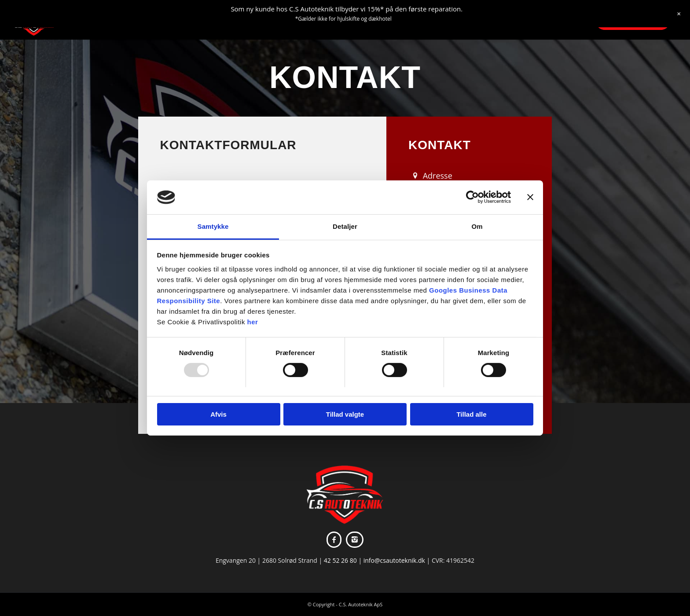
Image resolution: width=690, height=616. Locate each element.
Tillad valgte (345, 414)
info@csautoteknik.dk (394, 560)
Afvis (218, 414)
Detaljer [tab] (345, 226)
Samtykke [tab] (213, 226)
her (253, 322)
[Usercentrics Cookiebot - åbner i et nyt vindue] (472, 197)
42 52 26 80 (340, 560)
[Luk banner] (530, 197)
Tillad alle (471, 414)
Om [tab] (477, 226)
